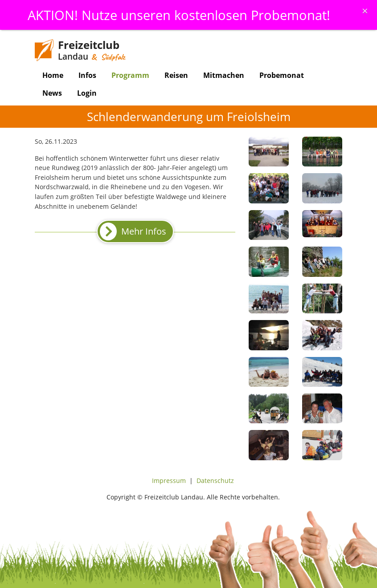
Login (87, 93)
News (52, 93)
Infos (87, 75)
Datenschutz (215, 481)
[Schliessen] (365, 11)
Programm (130, 75)
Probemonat (282, 75)
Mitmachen (224, 75)
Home (53, 75)
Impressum (169, 481)
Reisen (176, 75)
